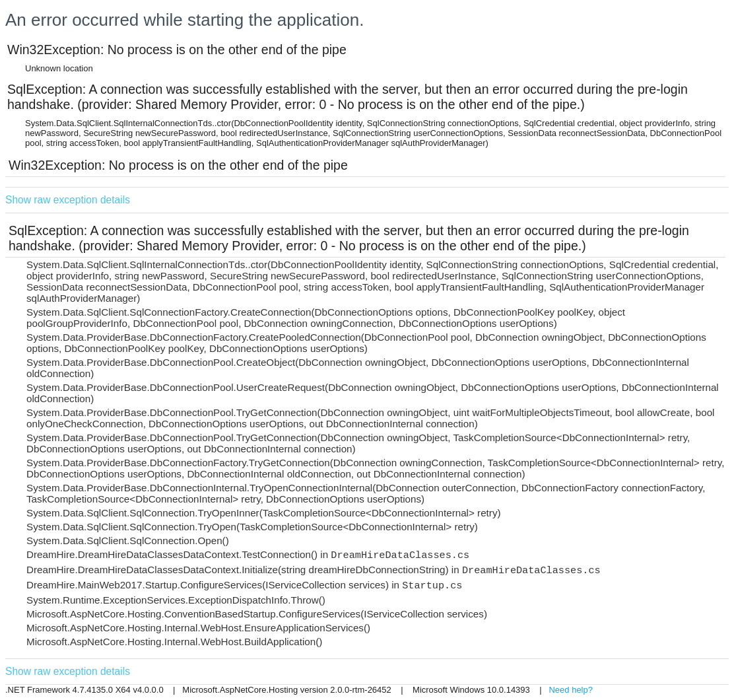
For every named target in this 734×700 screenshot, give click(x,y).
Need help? (571, 690)
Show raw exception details (68, 200)
